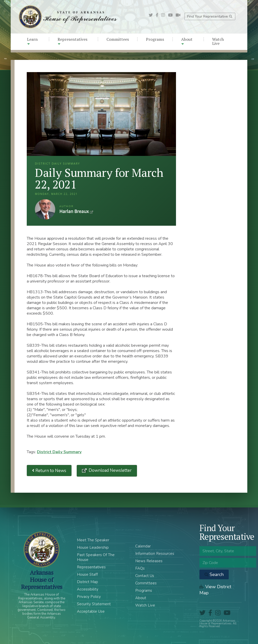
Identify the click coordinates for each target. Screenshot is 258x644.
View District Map (215, 590)
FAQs (140, 568)
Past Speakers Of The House (96, 557)
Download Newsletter (110, 470)
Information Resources (155, 554)
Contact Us (145, 576)
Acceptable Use (91, 611)
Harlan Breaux (45, 209)
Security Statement (94, 604)
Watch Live (218, 41)
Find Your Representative (210, 16)
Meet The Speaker (93, 540)
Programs (155, 39)
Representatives (72, 41)
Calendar (143, 546)
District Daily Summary (59, 452)
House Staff (87, 574)
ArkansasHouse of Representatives (42, 580)
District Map (87, 582)
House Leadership (93, 547)
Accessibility (88, 589)
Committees (118, 39)
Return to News (49, 471)
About (187, 41)
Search (214, 574)
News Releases (149, 561)
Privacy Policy (89, 597)
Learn (32, 41)
